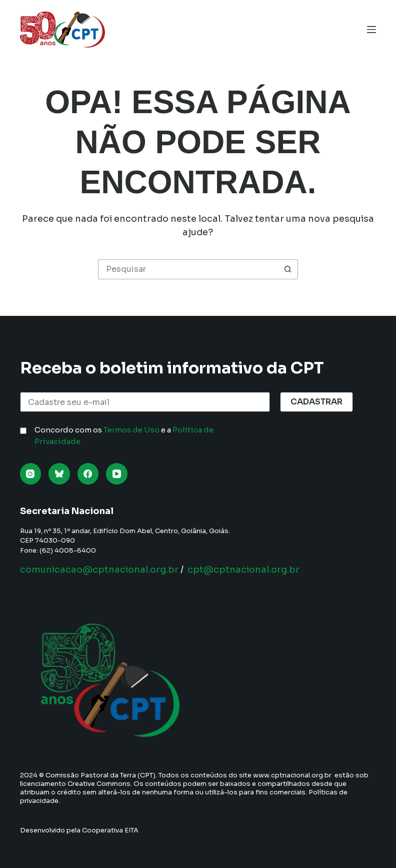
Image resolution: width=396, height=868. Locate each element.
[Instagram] (31, 474)
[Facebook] (88, 474)
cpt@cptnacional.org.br (243, 570)
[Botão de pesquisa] (288, 269)
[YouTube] (117, 474)
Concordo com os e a (124, 436)
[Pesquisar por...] (188, 269)
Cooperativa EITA (110, 830)
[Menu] (371, 30)
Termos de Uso (131, 430)
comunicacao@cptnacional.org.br (99, 570)
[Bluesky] (59, 474)
